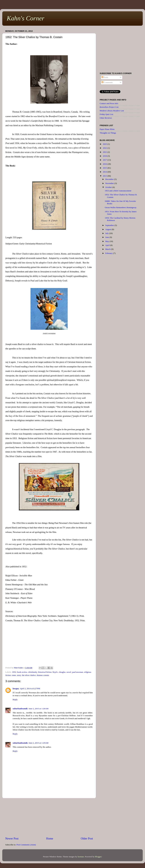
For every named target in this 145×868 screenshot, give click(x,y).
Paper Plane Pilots (107, 129)
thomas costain (43, 675)
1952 (14, 672)
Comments (107, 82)
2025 (105, 144)
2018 (105, 156)
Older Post (87, 838)
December (110, 179)
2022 (105, 148)
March (108, 249)
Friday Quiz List (106, 114)
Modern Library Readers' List (112, 111)
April (108, 245)
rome (14, 675)
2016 (105, 164)
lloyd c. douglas (59, 672)
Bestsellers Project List (109, 107)
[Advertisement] (49, 817)
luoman (81, 857)
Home (50, 838)
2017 (105, 160)
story (19, 675)
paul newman (77, 672)
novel (69, 672)
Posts (105, 77)
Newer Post (12, 838)
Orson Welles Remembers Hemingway (121, 207)
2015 (105, 168)
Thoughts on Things (108, 133)
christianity (33, 672)
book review (22, 672)
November (110, 183)
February (109, 253)
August (108, 229)
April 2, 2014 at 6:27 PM (30, 688)
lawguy (16, 688)
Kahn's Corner (26, 18)
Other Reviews (106, 118)
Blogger (98, 857)
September (110, 225)
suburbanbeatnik (20, 709)
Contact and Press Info (109, 103)
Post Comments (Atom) (26, 845)
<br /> (49, 645)
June (107, 237)
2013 (105, 176)
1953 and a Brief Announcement (118, 191)
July (107, 233)
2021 (105, 152)
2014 (105, 172)
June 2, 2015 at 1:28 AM (39, 709)
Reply (15, 700)
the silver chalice (29, 675)
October (109, 187)
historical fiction (45, 672)
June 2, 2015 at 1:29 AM (39, 743)
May (107, 241)
